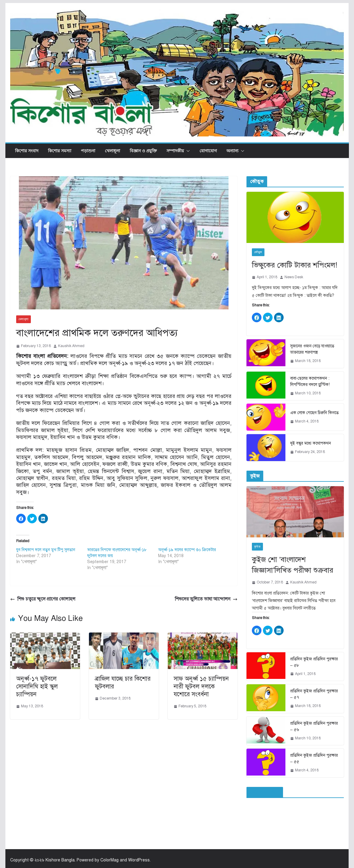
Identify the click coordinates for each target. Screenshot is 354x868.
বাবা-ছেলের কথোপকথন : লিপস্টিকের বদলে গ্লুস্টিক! (310, 381)
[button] (187, 151)
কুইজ (257, 547)
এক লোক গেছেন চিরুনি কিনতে (314, 413)
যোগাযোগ (208, 151)
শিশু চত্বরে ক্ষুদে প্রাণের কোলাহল (43, 599)
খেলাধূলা (112, 151)
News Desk (294, 277)
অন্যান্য (232, 151)
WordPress (139, 860)
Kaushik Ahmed (71, 346)
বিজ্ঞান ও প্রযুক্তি (143, 151)
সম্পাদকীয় (175, 151)
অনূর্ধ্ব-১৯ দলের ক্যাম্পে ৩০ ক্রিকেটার (187, 550)
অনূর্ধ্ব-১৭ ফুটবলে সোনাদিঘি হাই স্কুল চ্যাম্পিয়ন (37, 687)
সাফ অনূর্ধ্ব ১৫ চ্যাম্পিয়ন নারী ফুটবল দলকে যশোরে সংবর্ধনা (201, 687)
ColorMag (109, 860)
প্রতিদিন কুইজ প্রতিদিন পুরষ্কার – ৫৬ (314, 726)
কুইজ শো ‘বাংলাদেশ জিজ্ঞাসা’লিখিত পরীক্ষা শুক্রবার (293, 565)
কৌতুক (258, 252)
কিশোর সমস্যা (60, 151)
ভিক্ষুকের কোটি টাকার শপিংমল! (295, 265)
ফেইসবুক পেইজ (265, 792)
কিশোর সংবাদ (27, 151)
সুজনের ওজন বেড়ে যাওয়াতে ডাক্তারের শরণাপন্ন (312, 349)
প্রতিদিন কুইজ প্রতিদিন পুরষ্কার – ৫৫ (314, 758)
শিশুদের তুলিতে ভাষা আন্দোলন (206, 599)
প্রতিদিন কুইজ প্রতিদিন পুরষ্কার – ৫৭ (314, 694)
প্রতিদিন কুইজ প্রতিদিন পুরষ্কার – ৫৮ (314, 662)
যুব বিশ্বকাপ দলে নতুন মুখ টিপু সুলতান (46, 550)
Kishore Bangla (60, 860)
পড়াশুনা (88, 151)
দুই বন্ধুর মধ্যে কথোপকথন (311, 443)
